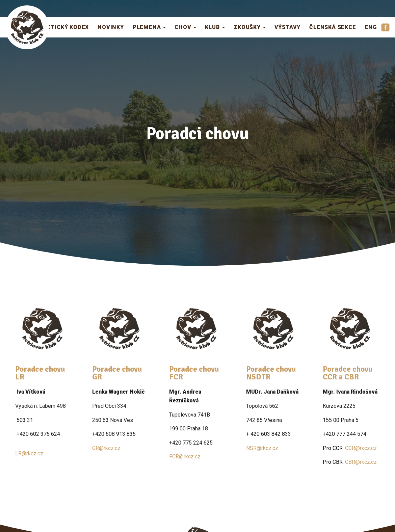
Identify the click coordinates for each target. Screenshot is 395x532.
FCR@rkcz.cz (185, 457)
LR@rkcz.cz (29, 454)
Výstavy (288, 27)
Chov (185, 27)
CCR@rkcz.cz (350, 448)
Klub (215, 27)
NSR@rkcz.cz (262, 448)
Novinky (111, 27)
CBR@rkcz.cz (350, 462)
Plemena (149, 27)
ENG (371, 27)
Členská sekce (333, 27)
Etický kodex (68, 27)
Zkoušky (249, 27)
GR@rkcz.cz (106, 448)
